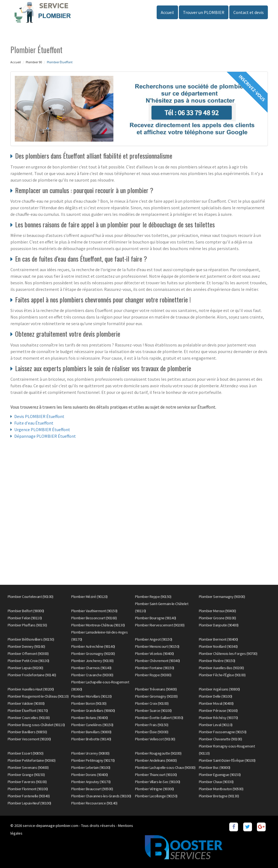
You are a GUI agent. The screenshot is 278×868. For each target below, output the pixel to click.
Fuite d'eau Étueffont (34, 423)
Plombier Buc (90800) (215, 767)
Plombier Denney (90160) (26, 646)
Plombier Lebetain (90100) (91, 767)
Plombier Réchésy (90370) (218, 718)
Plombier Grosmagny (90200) (93, 654)
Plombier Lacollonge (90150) (156, 796)
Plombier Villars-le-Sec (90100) (158, 782)
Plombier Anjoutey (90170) (91, 782)
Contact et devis (249, 12)
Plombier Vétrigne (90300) (154, 789)
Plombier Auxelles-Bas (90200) (221, 668)
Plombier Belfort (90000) (26, 611)
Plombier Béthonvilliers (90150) (31, 639)
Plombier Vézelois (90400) (154, 654)
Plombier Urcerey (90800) (90, 753)
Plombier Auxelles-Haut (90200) (31, 689)
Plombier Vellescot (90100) (155, 739)
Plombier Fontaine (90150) (155, 668)
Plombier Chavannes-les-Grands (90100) (101, 796)
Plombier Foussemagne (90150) (223, 732)
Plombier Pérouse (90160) (218, 711)
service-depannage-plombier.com (51, 826)
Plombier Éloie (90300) (152, 732)
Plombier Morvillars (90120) (91, 696)
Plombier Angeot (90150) (154, 639)
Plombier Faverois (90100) (27, 782)
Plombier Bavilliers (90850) (27, 732)
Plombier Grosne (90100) (217, 618)
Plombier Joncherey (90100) (92, 661)
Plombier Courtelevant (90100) (31, 597)
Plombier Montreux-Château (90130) (98, 625)
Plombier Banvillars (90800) (91, 732)
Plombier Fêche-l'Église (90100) (222, 675)
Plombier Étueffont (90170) (28, 711)
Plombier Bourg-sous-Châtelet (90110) (36, 725)
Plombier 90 (34, 62)
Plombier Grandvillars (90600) (93, 711)
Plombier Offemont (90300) (28, 654)
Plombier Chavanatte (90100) (220, 739)
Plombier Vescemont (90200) (29, 739)
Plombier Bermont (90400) (218, 639)
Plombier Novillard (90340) (218, 646)
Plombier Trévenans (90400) (156, 689)
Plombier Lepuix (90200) (25, 668)
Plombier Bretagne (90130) (219, 796)
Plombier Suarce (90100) (153, 711)
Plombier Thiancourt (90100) (156, 775)
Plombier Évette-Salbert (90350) (159, 718)
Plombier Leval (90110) (216, 725)
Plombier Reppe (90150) (153, 597)
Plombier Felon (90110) (25, 618)
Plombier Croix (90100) (152, 703)
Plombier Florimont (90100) (28, 789)
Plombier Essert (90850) (26, 753)
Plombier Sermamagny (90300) (222, 597)
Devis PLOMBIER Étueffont (39, 416)
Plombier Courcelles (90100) (29, 718)
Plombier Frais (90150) (152, 725)
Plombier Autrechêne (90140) (93, 646)
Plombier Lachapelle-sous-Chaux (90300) (165, 767)
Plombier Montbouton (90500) (221, 789)
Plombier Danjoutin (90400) (219, 625)
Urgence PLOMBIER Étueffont (42, 429)
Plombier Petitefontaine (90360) (32, 760)
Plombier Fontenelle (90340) (29, 796)
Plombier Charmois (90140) (91, 668)
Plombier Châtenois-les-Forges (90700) (228, 654)
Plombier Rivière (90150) (217, 661)
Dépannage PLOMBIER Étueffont (45, 436)
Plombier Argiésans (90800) (219, 689)
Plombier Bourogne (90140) (156, 618)
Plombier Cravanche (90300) (92, 675)
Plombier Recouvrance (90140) (94, 803)
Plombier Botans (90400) (90, 718)
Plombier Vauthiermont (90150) (94, 611)
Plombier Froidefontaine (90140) (32, 675)
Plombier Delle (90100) (216, 696)
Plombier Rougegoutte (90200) (158, 753)
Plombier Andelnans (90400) (156, 760)
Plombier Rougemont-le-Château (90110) (38, 696)
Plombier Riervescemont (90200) (160, 625)
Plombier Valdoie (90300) (26, 703)
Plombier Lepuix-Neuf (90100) (29, 803)
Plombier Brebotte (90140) (91, 739)
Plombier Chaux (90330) (216, 782)
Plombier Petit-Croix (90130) (28, 661)
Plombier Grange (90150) (26, 775)
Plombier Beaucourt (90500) (92, 789)
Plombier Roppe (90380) (153, 675)
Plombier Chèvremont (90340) (157, 661)
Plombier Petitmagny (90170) (93, 760)
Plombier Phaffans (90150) (27, 625)
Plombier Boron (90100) (89, 703)
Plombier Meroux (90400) (217, 611)
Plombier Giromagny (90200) (156, 696)
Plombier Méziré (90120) (89, 597)
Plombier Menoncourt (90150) (157, 646)
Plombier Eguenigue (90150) (220, 775)
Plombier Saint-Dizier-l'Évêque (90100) (227, 760)
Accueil (167, 12)
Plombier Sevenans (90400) (28, 767)
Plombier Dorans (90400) (90, 775)
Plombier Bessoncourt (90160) (94, 618)
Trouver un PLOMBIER (204, 12)
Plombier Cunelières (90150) (92, 725)
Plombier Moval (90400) (216, 703)
